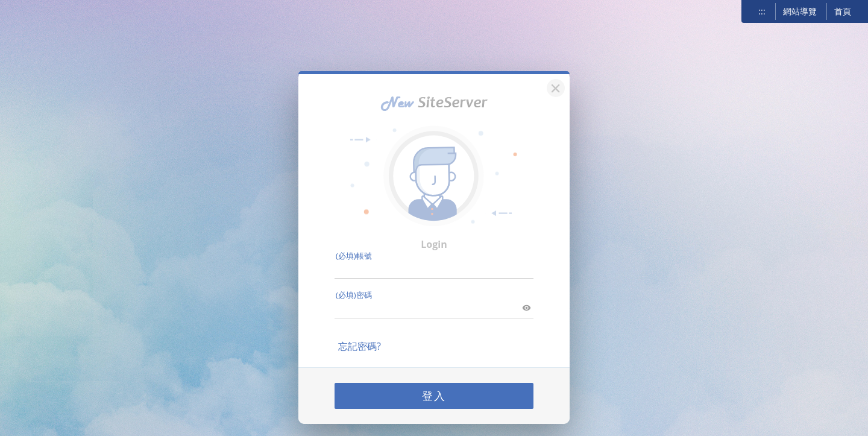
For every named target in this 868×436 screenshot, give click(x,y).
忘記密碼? (360, 341)
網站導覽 (800, 11)
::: (762, 11)
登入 (434, 390)
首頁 (843, 11)
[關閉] (554, 81)
